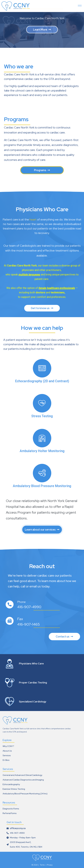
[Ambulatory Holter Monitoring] (42, 438)
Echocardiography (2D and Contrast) (42, 381)
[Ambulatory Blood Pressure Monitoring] (42, 473)
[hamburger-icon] (80, 5)
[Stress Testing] (42, 403)
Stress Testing (42, 416)
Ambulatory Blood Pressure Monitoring (42, 486)
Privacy (50, 865)
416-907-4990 (29, 607)
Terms (42, 865)
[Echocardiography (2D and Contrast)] (42, 368)
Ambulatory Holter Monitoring (42, 451)
